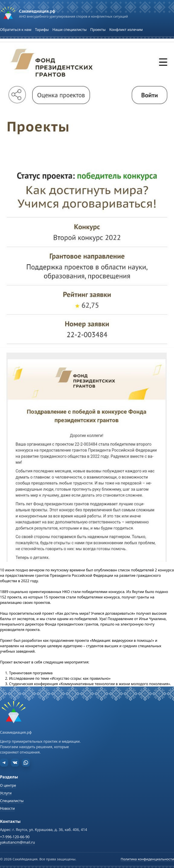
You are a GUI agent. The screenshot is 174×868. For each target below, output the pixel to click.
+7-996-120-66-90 (15, 837)
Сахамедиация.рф (37, 11)
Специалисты (12, 801)
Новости (7, 808)
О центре (8, 785)
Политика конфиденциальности (147, 859)
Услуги (6, 793)
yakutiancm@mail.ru (17, 842)
